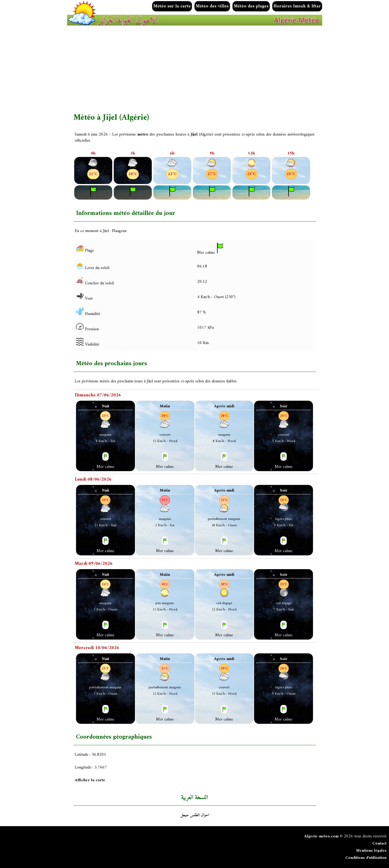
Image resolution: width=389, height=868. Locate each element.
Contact (379, 843)
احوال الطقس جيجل (195, 815)
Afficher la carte (90, 780)
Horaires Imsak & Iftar (297, 6)
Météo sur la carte (172, 6)
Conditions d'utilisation (366, 858)
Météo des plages (251, 6)
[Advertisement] (227, 69)
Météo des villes (212, 6)
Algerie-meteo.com (321, 836)
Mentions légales (371, 851)
